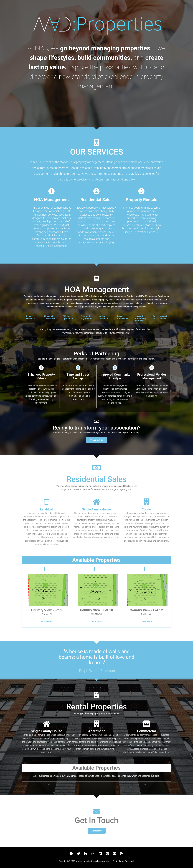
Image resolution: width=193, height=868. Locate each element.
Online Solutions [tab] (104, 317)
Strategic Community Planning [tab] (141, 318)
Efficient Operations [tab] (68, 317)
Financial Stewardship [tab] (50, 317)
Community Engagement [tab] (87, 317)
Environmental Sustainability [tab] (160, 317)
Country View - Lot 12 (146, 610)
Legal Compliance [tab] (123, 317)
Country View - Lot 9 (47, 610)
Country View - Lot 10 (96, 610)
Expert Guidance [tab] (31, 317)
